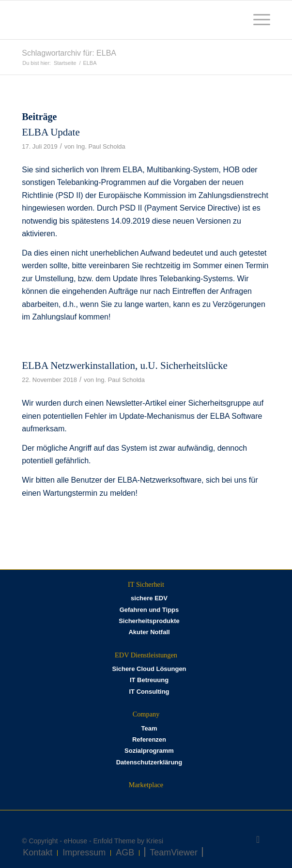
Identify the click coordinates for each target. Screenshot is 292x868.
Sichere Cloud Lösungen (149, 669)
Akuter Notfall (149, 632)
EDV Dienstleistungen (146, 655)
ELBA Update (51, 132)
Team (149, 728)
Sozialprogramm (149, 751)
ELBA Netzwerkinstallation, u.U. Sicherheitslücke (125, 365)
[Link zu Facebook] (258, 839)
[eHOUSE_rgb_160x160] (121, 20)
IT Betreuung (149, 680)
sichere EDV (149, 598)
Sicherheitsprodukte (149, 621)
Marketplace (146, 785)
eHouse (76, 841)
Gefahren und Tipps (149, 610)
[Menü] (257, 20)
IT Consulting (149, 692)
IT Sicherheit (146, 584)
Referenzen (149, 739)
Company (146, 714)
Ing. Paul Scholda (101, 146)
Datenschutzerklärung (149, 762)
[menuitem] (257, 20)
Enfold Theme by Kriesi (128, 841)
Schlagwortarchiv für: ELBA (69, 53)
